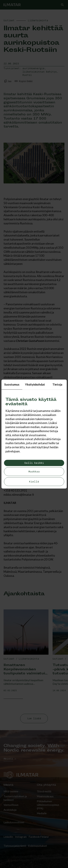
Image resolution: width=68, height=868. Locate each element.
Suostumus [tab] (12, 384)
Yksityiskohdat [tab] (35, 384)
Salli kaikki (34, 463)
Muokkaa (34, 472)
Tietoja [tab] (57, 384)
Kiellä (34, 482)
